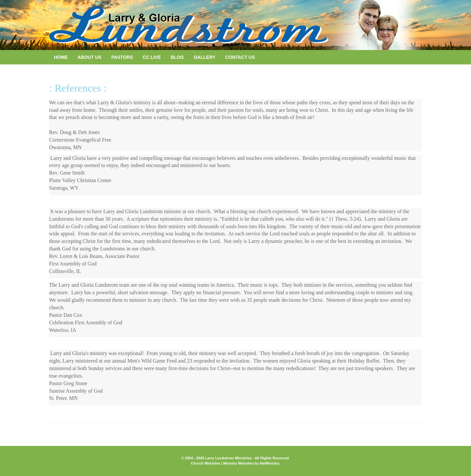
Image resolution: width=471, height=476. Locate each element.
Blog (177, 57)
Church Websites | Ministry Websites (223, 463)
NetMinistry (269, 463)
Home (61, 57)
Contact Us (240, 57)
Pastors (122, 57)
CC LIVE (152, 57)
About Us (89, 57)
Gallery (204, 57)
